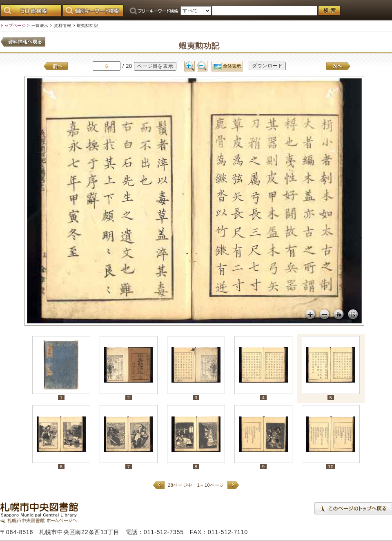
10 (331, 466)
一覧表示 (40, 26)
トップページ (13, 26)
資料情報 (62, 26)
